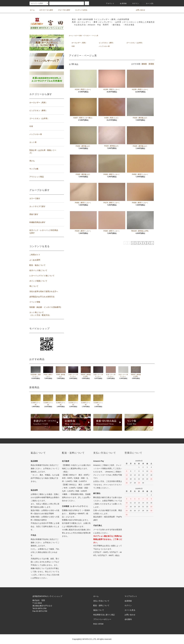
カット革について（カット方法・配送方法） (40, 314)
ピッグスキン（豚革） (107, 43)
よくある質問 (35, 260)
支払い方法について (101, 601)
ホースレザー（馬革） (79, 43)
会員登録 (122, 3)
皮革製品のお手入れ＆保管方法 (42, 297)
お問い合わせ (139, 10)
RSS (95, 624)
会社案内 (128, 619)
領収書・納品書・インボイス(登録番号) (45, 307)
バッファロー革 (104, 46)
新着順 (151, 64)
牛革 (73, 46)
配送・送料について (101, 605)
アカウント (109, 3)
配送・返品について (37, 265)
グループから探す (63, 10)
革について (34, 286)
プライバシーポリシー (102, 619)
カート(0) (148, 3)
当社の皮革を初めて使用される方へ (44, 291)
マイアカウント (131, 596)
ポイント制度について (38, 281)
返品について (99, 610)
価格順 (144, 64)
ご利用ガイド (35, 255)
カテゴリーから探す (45, 10)
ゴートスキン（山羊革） (135, 43)
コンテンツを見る (80, 10)
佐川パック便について (38, 270)
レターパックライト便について (42, 276)
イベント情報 (35, 302)
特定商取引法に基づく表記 (104, 615)
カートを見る (130, 610)
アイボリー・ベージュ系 (91, 36)
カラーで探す (78, 36)
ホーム (32, 10)
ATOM (101, 624)
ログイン (134, 3)
